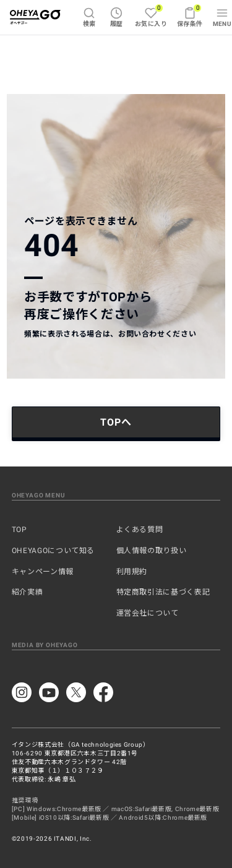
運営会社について (148, 613)
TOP (19, 530)
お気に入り (151, 15)
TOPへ (116, 422)
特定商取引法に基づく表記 (163, 592)
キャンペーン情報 (43, 572)
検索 (89, 17)
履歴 (117, 17)
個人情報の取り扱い (152, 551)
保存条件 (190, 15)
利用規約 (132, 572)
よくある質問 (140, 530)
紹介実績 (28, 592)
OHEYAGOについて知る (53, 551)
